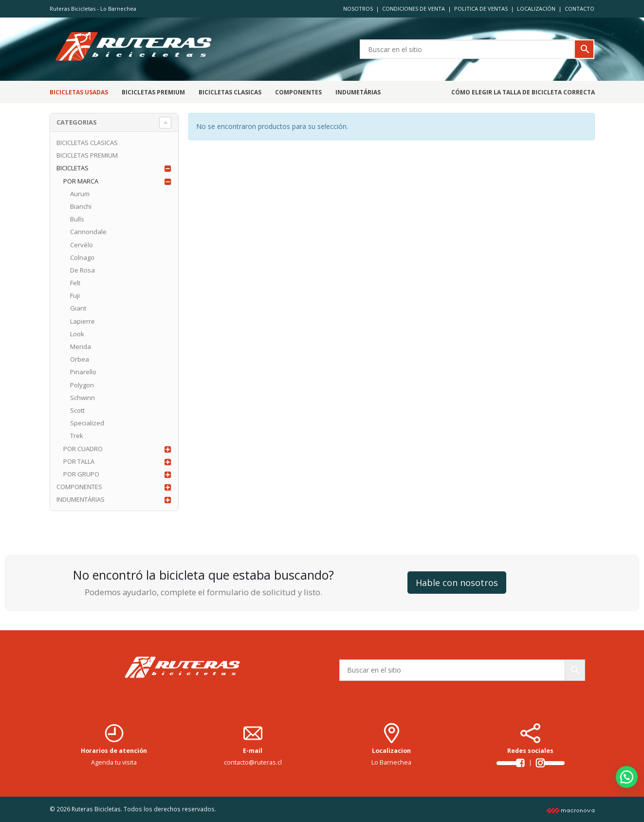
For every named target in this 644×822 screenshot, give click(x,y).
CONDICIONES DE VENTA (414, 9)
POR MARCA (81, 181)
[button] (627, 777)
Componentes (298, 92)
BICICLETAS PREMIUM (153, 92)
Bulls (77, 219)
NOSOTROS (358, 9)
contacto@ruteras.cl (253, 762)
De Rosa (83, 270)
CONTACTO (580, 9)
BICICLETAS (73, 168)
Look (77, 334)
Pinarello (83, 372)
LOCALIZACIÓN (536, 9)
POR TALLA (79, 461)
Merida (81, 347)
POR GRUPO (81, 474)
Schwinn (83, 398)
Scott (77, 410)
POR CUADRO (83, 449)
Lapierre (83, 321)
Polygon (82, 385)
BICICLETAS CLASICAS (230, 92)
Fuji (75, 295)
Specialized (87, 423)
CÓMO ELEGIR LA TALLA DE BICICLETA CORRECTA (523, 92)
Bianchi (81, 206)
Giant (78, 308)
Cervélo (82, 245)
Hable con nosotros (457, 583)
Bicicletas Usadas (79, 92)
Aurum (80, 194)
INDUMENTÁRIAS (81, 499)
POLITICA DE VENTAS (481, 9)
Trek (77, 436)
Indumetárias (358, 92)
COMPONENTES (79, 487)
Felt (75, 283)
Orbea (80, 359)
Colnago (82, 257)
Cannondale (88, 232)
